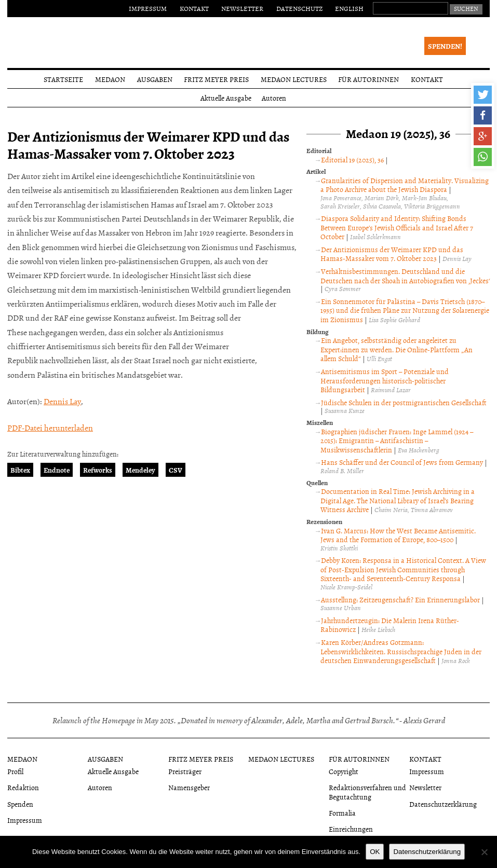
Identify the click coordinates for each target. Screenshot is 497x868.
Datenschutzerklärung (443, 804)
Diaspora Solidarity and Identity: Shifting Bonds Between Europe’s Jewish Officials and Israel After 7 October (397, 227)
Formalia (342, 813)
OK (375, 852)
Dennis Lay (62, 401)
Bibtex (20, 470)
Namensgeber (189, 787)
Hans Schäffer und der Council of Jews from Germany (402, 462)
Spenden (20, 804)
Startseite (63, 79)
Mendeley (140, 470)
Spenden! (445, 46)
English (349, 8)
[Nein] (484, 852)
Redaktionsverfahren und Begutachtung (367, 792)
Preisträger (185, 771)
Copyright (344, 771)
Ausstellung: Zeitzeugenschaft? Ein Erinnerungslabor (400, 600)
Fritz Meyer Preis (216, 79)
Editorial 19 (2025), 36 (352, 160)
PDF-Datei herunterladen (50, 428)
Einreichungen (351, 829)
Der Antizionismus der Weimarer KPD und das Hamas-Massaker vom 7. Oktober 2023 (392, 254)
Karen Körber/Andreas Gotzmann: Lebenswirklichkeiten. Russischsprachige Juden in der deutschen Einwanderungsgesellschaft (401, 651)
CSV (176, 470)
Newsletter (242, 8)
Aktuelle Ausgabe (226, 98)
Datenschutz (299, 8)
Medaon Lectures (294, 79)
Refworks (98, 470)
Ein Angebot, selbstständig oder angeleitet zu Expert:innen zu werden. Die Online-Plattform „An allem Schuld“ (397, 349)
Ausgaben (155, 79)
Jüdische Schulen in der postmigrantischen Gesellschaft (404, 402)
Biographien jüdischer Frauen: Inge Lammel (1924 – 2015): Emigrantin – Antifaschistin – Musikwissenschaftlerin (397, 440)
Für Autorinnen (368, 79)
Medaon (110, 79)
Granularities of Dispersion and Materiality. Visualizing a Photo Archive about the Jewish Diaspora (405, 185)
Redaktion (23, 787)
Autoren (274, 98)
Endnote (57, 470)
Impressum (148, 8)
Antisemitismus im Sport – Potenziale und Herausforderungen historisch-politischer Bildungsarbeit (385, 380)
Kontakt (194, 8)
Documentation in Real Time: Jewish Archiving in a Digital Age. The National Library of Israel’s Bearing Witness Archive (398, 500)
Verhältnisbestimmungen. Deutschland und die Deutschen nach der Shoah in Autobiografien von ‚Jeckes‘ (405, 276)
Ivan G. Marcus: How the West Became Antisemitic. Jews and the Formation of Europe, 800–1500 (398, 535)
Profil (15, 771)
